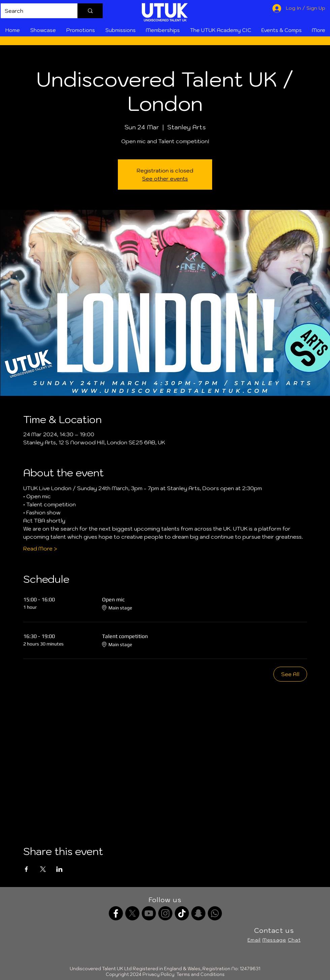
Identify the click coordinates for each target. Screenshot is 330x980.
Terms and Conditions (201, 974)
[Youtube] (149, 913)
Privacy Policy (158, 974)
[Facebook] (116, 913)
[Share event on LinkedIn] (59, 869)
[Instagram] (165, 913)
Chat (294, 940)
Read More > (40, 548)
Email (254, 940)
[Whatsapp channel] (215, 913)
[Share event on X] (43, 869)
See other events (165, 179)
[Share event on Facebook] (26, 869)
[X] (132, 913)
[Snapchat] (198, 913)
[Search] (34, 11)
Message (274, 940)
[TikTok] (182, 913)
